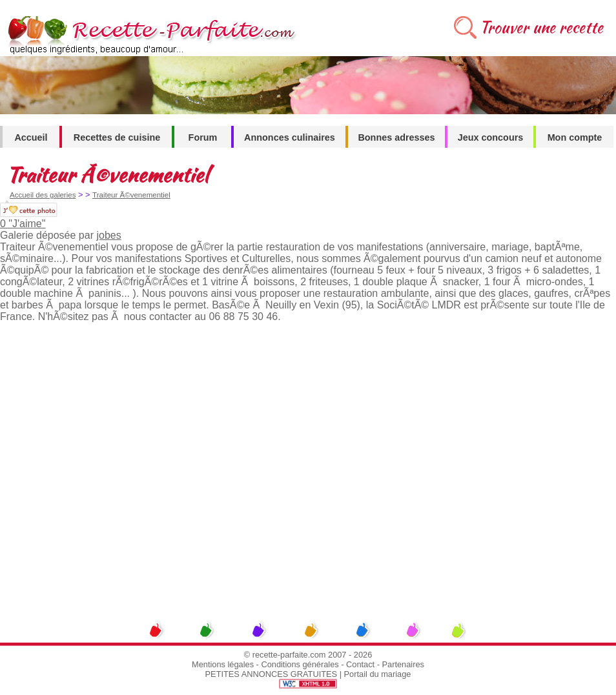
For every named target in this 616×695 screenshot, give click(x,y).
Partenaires (403, 664)
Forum (203, 137)
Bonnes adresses (396, 137)
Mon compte (575, 137)
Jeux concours (491, 137)
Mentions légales (223, 664)
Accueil (31, 137)
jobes (108, 235)
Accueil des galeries (43, 195)
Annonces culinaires (290, 137)
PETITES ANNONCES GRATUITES (272, 674)
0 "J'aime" (23, 224)
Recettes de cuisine (117, 137)
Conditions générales (300, 664)
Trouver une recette (541, 27)
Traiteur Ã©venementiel (131, 195)
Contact (360, 664)
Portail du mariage (378, 674)
